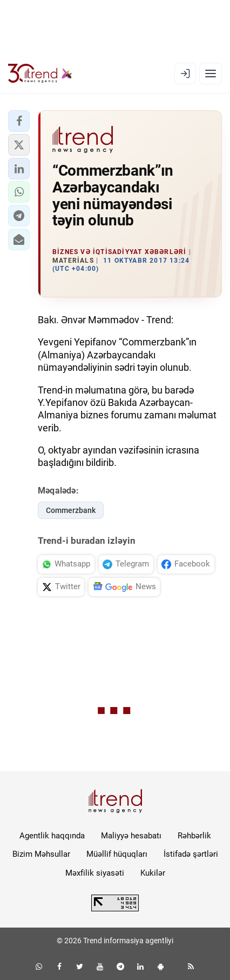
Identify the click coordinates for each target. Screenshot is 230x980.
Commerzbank (71, 510)
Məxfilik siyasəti (95, 873)
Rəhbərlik (194, 836)
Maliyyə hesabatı (131, 836)
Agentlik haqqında (52, 836)
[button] (19, 121)
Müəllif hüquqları (117, 854)
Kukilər (153, 873)
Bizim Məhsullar (41, 854)
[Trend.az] (40, 74)
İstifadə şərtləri (191, 854)
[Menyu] (211, 74)
